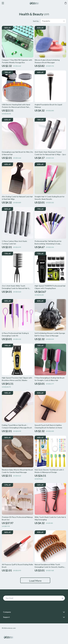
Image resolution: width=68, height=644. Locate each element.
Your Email (9, 598)
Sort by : (36, 21)
